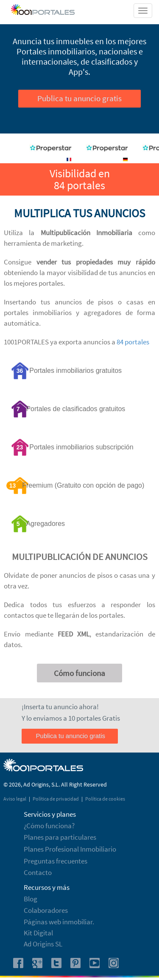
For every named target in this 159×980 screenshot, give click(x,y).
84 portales (133, 342)
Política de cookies (105, 799)
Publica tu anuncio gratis (79, 98)
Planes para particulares (60, 837)
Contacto (38, 872)
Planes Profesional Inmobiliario (70, 849)
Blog (31, 899)
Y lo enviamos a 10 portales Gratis (71, 718)
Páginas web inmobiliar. (59, 922)
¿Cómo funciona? (49, 826)
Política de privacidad (56, 799)
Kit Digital (38, 933)
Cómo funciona (79, 673)
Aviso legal (15, 799)
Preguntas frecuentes (56, 861)
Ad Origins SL (43, 944)
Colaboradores (46, 910)
